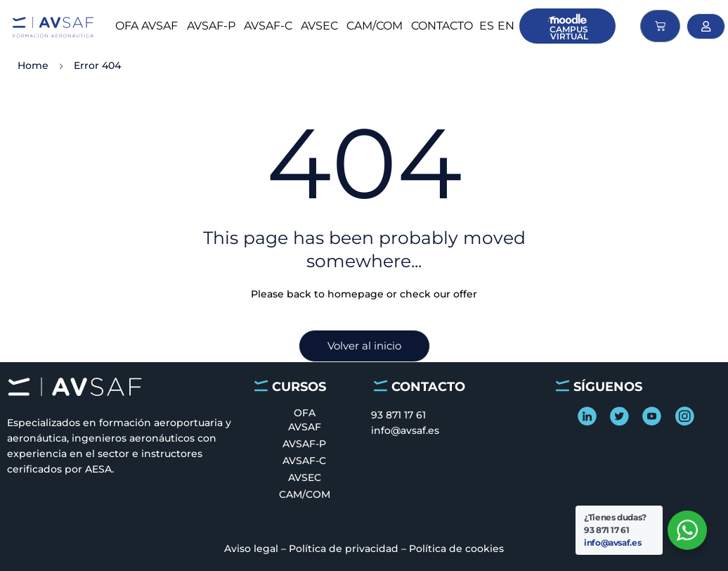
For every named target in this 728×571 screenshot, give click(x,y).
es (487, 26)
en (506, 26)
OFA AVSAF (147, 26)
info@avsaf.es (612, 543)
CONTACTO (442, 26)
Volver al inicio (364, 346)
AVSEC (319, 26)
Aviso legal (251, 548)
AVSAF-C (268, 26)
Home (33, 65)
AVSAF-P (211, 26)
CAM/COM (375, 26)
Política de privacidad (344, 548)
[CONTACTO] (381, 386)
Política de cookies (456, 548)
